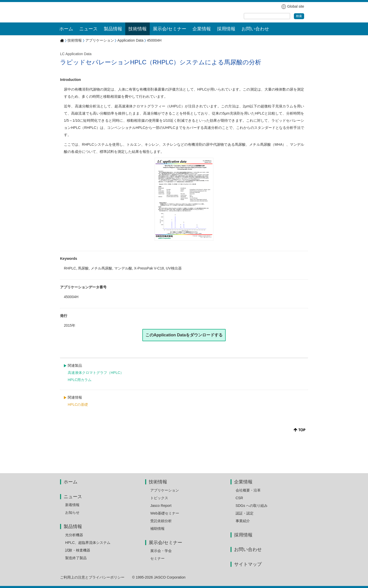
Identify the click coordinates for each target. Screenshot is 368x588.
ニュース (73, 497)
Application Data (130, 40)
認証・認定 (245, 513)
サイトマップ (248, 564)
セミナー (157, 558)
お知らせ (72, 512)
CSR (239, 498)
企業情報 (243, 482)
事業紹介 (243, 521)
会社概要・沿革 (248, 490)
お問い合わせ (255, 29)
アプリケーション (100, 40)
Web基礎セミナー (165, 513)
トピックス (159, 498)
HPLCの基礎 (78, 405)
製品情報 (73, 526)
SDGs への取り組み (252, 506)
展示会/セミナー (165, 543)
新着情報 (72, 505)
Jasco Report (161, 506)
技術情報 (75, 40)
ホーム (66, 29)
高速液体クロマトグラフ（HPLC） (96, 373)
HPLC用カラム (80, 380)
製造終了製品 (76, 558)
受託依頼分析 (161, 521)
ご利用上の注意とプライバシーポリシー (92, 577)
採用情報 (226, 29)
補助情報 (157, 529)
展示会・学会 (161, 551)
